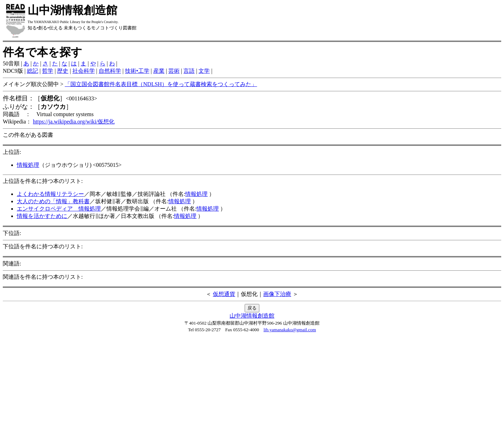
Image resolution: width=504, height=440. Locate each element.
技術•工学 (137, 71)
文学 (204, 71)
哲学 (48, 71)
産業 (159, 71)
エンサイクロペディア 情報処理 (59, 209)
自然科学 (110, 71)
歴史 (63, 71)
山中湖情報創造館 (252, 316)
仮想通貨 (224, 294)
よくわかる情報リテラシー (50, 194)
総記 (33, 71)
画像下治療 (277, 294)
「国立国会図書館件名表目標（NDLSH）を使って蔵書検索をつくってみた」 (161, 84)
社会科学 (84, 71)
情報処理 (28, 165)
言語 (189, 71)
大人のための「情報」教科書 (53, 201)
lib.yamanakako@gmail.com (290, 330)
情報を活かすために (42, 216)
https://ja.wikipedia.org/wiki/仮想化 (74, 122)
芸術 (174, 71)
